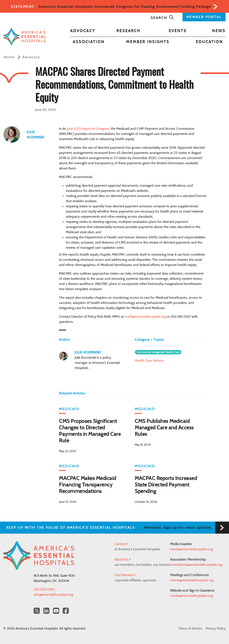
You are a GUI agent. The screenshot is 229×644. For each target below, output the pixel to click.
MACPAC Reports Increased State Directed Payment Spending (166, 485)
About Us (123, 560)
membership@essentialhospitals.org (196, 565)
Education (209, 42)
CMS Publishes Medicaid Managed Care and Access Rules (164, 428)
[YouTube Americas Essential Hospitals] (56, 611)
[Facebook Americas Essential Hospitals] (66, 611)
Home (9, 57)
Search (162, 18)
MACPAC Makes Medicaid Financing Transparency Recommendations (88, 485)
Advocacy (83, 31)
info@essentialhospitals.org (53, 595)
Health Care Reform (149, 361)
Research (128, 31)
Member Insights (148, 42)
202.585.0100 (44, 589)
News (219, 31)
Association (89, 42)
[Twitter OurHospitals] (37, 611)
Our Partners (125, 575)
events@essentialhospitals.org (192, 580)
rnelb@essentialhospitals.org (145, 317)
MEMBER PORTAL (204, 17)
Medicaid (69, 409)
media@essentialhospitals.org (191, 549)
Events (178, 31)
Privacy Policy (216, 628)
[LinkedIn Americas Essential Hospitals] (46, 611)
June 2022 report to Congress (88, 129)
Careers (121, 544)
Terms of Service (190, 628)
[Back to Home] (25, 37)
